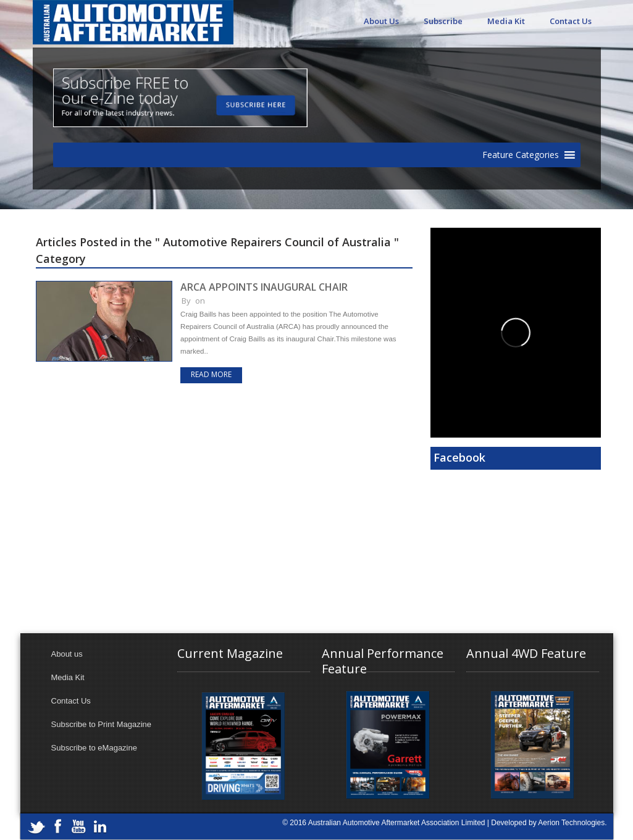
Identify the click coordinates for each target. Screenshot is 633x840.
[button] (521, 155)
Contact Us (571, 21)
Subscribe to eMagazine (94, 748)
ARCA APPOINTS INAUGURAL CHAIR (264, 287)
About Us (381, 21)
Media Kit (506, 21)
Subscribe (443, 21)
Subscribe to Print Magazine (102, 724)
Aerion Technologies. (572, 823)
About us (67, 654)
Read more (211, 374)
